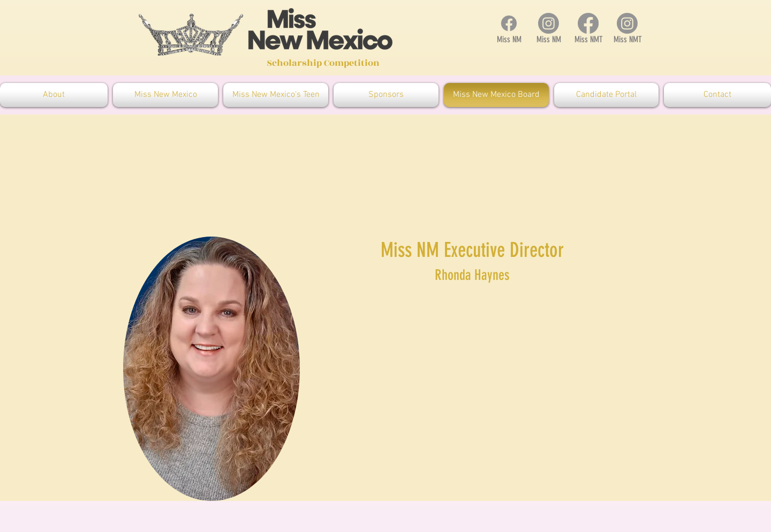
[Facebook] (509, 23)
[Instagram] (549, 23)
